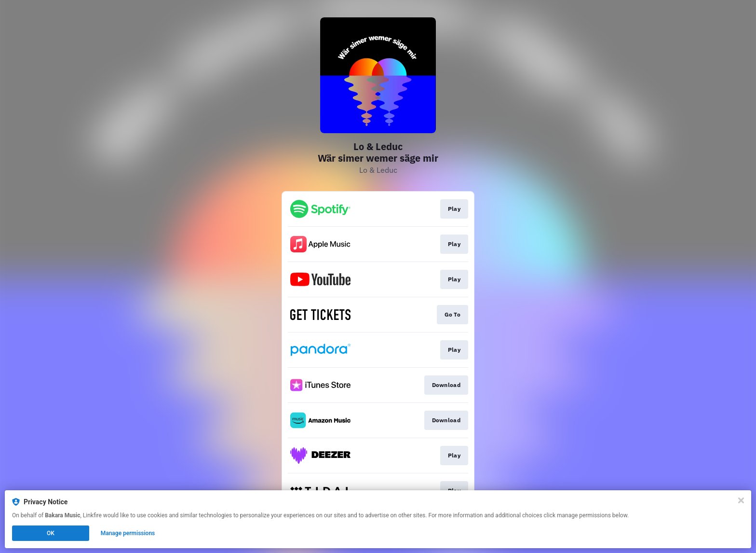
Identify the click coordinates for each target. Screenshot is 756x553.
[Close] (741, 500)
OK (51, 533)
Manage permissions (128, 533)
